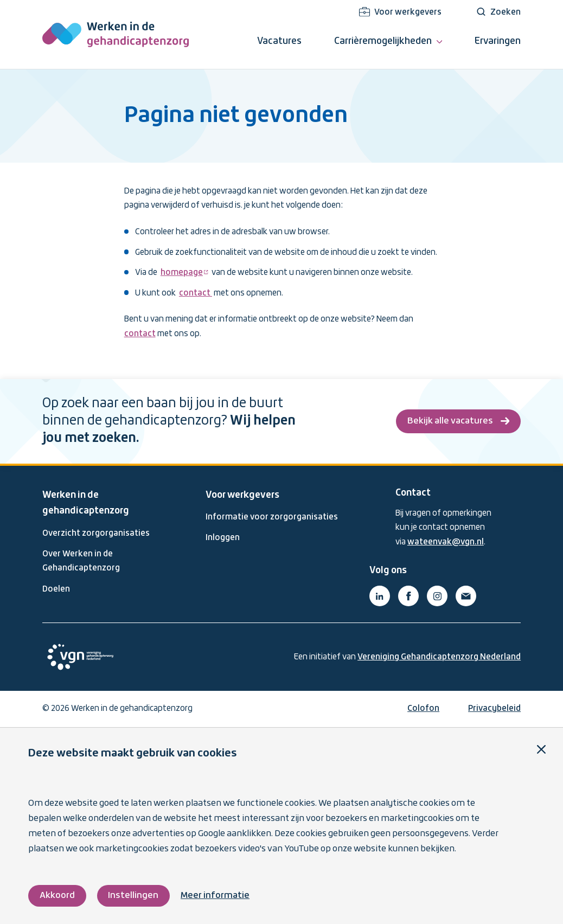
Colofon (423, 709)
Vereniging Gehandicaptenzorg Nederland (439, 657)
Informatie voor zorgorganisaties (272, 517)
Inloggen (223, 538)
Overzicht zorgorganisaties (96, 534)
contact (196, 293)
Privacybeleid (494, 709)
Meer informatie (215, 896)
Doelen (56, 589)
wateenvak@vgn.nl (446, 542)
